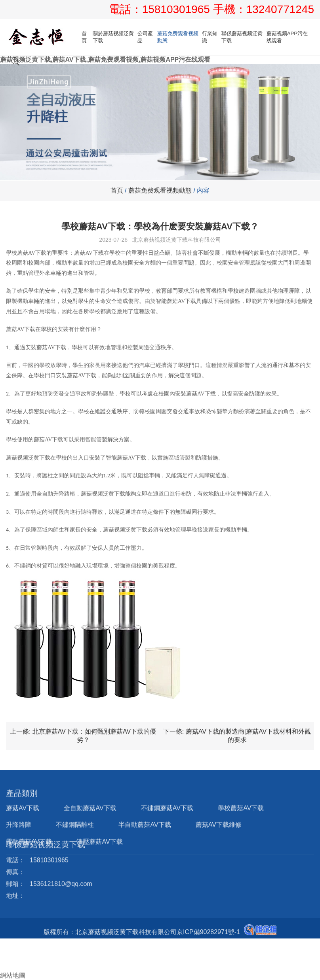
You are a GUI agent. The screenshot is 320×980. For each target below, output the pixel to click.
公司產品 (145, 37)
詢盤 (10, 967)
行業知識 (210, 37)
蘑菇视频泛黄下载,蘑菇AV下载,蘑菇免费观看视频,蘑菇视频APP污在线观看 (105, 60)
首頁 (84, 37)
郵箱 (10, 959)
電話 (6, 951)
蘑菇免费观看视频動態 (178, 37)
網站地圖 (13, 975)
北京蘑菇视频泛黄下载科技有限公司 (177, 240)
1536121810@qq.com (61, 862)
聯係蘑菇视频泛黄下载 (242, 37)
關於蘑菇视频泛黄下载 (113, 37)
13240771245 (280, 9)
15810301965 (178, 9)
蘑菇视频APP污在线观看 (287, 37)
